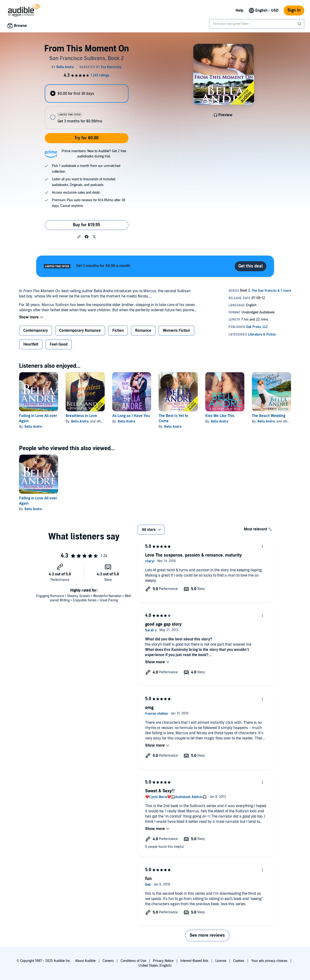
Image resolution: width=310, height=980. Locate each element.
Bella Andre (33, 427)
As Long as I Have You (131, 416)
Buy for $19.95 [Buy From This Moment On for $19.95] (86, 225)
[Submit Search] (300, 24)
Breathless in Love (81, 416)
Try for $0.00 (86, 138)
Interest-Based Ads (194, 961)
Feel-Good (59, 344)
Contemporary (36, 331)
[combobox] (257, 24)
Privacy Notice (163, 961)
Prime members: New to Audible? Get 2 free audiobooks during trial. (94, 154)
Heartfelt (31, 344)
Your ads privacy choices (269, 961)
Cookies (239, 961)
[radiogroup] (87, 107)
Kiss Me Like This (220, 416)
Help (239, 10)
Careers (108, 961)
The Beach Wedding (269, 416)
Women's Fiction (176, 331)
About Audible (85, 961)
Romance (143, 331)
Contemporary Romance (80, 331)
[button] (79, 236)
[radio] (87, 93)
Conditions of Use (133, 961)
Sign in (294, 10)
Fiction (118, 331)
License (221, 961)
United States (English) (155, 966)
